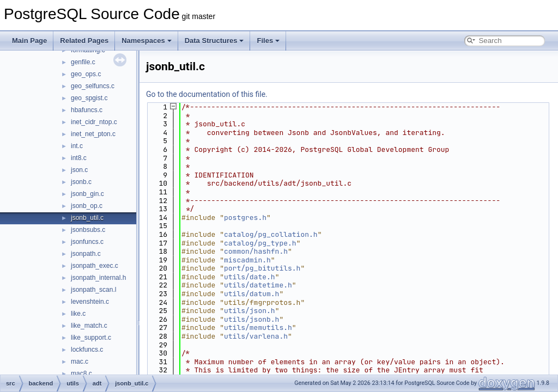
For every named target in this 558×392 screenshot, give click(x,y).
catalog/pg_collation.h (271, 234)
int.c (77, 146)
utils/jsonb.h (251, 319)
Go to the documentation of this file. (207, 94)
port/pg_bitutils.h (262, 268)
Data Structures (214, 41)
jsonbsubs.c (88, 230)
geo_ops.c (86, 74)
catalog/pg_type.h (260, 243)
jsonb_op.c (87, 206)
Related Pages (84, 41)
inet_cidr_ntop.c (94, 122)
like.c (78, 314)
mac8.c (81, 373)
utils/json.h (250, 311)
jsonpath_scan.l (93, 290)
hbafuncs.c (87, 110)
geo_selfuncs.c (93, 86)
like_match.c (89, 326)
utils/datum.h (251, 294)
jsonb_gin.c (87, 194)
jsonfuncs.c (87, 242)
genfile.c (83, 62)
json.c (79, 170)
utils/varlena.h (256, 336)
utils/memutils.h (258, 327)
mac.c (80, 362)
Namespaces (147, 41)
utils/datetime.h (258, 285)
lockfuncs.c (87, 350)
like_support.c (91, 338)
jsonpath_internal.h (98, 278)
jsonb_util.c (87, 218)
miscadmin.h (247, 260)
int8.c (79, 158)
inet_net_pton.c (93, 134)
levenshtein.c (90, 302)
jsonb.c (81, 182)
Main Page (29, 41)
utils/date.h (250, 277)
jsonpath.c (86, 254)
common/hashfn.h (256, 251)
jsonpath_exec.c (95, 266)
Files (268, 41)
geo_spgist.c (89, 98)
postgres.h (245, 218)
